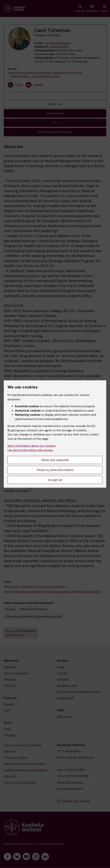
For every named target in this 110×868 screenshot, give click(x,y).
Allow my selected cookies (55, 470)
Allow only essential (55, 460)
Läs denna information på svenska (30, 450)
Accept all (55, 480)
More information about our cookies (32, 446)
